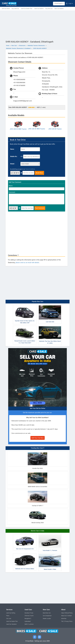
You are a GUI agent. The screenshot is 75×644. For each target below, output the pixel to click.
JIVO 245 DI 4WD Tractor (18, 129)
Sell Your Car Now (38, 438)
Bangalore (27, 619)
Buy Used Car (15, 9)
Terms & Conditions (30, 169)
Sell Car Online (6, 9)
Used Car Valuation (11, 624)
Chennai (27, 616)
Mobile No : (14, 157)
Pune (32, 613)
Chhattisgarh (59, 3)
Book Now (39, 173)
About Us (64, 616)
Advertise (64, 619)
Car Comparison (47, 616)
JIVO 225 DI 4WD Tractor (37, 129)
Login (69, 3)
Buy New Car (49, 9)
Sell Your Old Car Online (38, 408)
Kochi (32, 616)
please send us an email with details (27, 263)
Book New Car (47, 613)
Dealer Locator (47, 619)
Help (62, 613)
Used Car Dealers (39, 9)
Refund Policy (69, 613)
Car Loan (9, 619)
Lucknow (31, 624)
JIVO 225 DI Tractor (55, 129)
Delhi (26, 624)
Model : (13, 164)
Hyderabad (28, 621)
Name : (12, 149)
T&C (62, 621)
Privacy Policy (69, 621)
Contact (70, 616)
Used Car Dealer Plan (27, 9)
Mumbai (27, 613)
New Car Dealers (59, 9)
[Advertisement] (37, 25)
